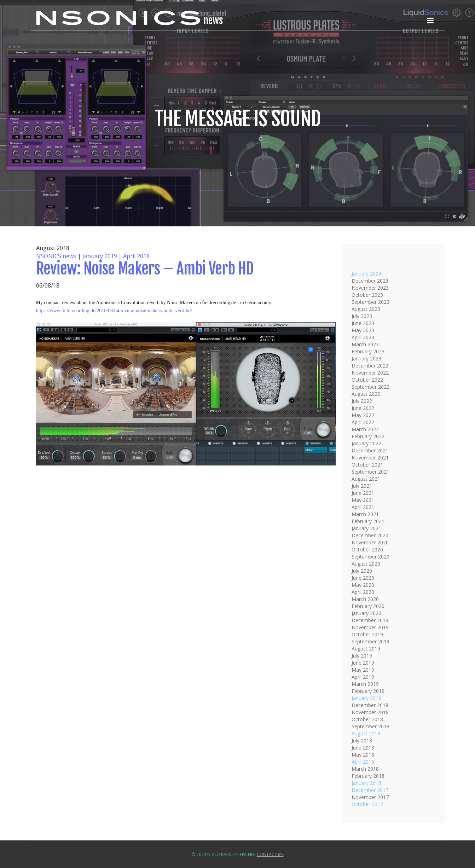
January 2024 (366, 274)
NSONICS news (56, 256)
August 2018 (366, 733)
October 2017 (367, 804)
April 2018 (136, 256)
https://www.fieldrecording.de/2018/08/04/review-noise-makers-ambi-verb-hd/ (114, 311)
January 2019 (100, 256)
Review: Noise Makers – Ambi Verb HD (145, 269)
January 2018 (366, 783)
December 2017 (370, 790)
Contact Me (270, 854)
